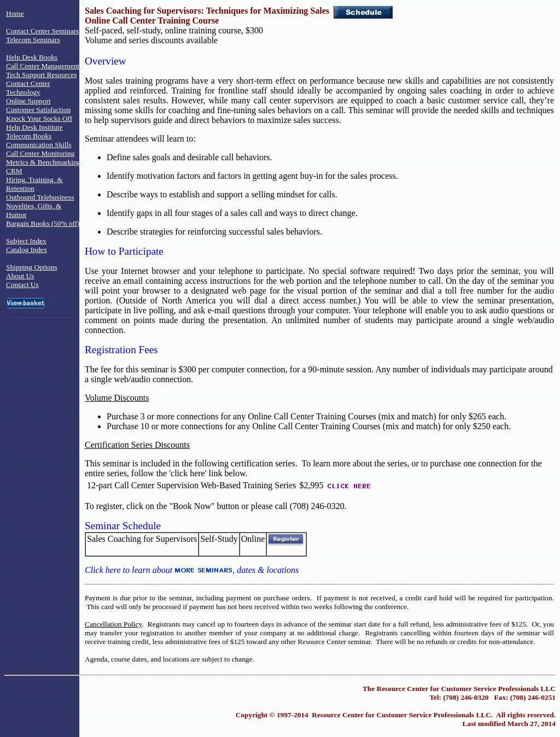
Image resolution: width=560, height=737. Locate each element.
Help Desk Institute (34, 127)
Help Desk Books (32, 57)
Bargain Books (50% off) (43, 223)
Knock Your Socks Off (39, 118)
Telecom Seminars (33, 40)
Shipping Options (32, 267)
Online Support (28, 101)
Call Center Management (43, 66)
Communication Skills (39, 145)
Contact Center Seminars (42, 31)
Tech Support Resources (41, 75)
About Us (20, 276)
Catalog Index (27, 250)
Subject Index (26, 241)
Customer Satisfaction (38, 110)
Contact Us (22, 285)
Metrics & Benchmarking (43, 162)
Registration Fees (121, 350)
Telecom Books (29, 136)
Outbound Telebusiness (40, 197)
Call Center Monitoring (40, 153)
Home (15, 13)
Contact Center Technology (28, 88)
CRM (14, 171)
